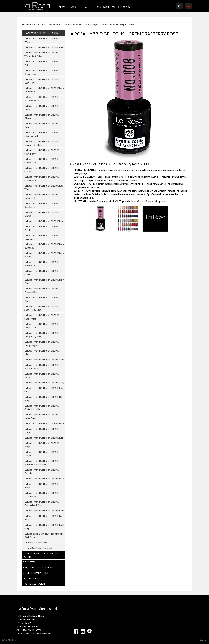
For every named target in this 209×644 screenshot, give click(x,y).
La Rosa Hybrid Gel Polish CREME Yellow (42, 375)
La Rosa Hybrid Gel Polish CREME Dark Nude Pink (44, 90)
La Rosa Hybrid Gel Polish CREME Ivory (44, 510)
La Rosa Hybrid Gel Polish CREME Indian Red (42, 196)
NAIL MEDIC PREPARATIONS (38, 567)
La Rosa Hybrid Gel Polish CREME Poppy (42, 445)
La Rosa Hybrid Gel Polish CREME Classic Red (42, 161)
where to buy (121, 7)
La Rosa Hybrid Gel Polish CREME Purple (42, 228)
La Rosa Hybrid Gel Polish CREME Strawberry (42, 152)
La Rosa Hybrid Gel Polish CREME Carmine (42, 170)
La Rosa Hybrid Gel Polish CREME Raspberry (42, 205)
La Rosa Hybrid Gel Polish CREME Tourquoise (42, 494)
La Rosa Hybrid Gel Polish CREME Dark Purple (44, 255)
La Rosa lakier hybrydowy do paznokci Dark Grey (43, 535)
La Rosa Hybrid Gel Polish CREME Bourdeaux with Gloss (42, 463)
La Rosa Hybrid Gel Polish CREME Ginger (42, 116)
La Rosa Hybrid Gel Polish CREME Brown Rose (42, 72)
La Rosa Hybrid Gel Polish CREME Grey (44, 383)
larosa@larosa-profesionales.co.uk (35, 633)
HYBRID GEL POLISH (34, 584)
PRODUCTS (76, 7)
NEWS (62, 7)
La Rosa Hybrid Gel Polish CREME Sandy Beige (42, 343)
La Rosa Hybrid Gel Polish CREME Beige (42, 63)
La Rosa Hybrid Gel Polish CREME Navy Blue (44, 281)
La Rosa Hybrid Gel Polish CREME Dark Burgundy (44, 246)
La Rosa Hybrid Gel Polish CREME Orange (42, 125)
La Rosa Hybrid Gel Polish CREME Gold (44, 359)
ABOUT (90, 7)
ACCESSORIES (30, 578)
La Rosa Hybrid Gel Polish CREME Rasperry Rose (109, 24)
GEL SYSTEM (29, 562)
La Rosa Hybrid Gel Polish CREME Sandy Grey (42, 326)
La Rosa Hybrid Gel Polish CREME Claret (42, 214)
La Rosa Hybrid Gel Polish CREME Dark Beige (44, 399)
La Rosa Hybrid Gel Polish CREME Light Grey (44, 526)
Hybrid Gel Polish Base (36, 542)
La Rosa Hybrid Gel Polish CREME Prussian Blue (42, 290)
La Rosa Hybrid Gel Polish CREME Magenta (42, 454)
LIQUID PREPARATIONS (35, 573)
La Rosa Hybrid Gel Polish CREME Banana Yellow (42, 367)
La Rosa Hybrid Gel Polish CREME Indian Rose (42, 416)
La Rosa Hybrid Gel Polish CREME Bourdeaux (42, 264)
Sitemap (203, 640)
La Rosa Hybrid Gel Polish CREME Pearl (44, 47)
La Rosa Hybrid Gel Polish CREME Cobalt (42, 273)
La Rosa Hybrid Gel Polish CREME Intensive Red (42, 134)
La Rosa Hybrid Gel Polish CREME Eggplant (42, 237)
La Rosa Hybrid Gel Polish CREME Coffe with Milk (42, 407)
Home (26, 24)
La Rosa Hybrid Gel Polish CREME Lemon (42, 108)
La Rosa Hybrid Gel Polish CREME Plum (44, 221)
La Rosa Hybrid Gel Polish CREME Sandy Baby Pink (42, 335)
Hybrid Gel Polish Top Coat (38, 548)
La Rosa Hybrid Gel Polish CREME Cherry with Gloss (42, 143)
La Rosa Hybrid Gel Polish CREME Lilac (44, 478)
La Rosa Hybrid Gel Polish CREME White (42, 40)
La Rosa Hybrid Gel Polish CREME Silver (42, 352)
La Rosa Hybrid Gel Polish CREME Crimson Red (42, 178)
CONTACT (103, 7)
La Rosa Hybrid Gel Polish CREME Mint (44, 423)
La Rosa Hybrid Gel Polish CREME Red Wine (44, 187)
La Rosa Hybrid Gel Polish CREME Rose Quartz (44, 390)
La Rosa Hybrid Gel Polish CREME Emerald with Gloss (42, 503)
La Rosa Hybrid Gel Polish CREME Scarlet (42, 431)
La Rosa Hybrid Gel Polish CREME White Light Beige (42, 54)
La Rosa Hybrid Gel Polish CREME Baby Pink (44, 518)
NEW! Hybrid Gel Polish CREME (66, 24)
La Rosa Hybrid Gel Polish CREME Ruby (44, 438)
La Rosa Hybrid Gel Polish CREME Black (42, 299)
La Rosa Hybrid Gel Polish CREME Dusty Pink (42, 81)
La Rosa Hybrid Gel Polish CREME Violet (42, 486)
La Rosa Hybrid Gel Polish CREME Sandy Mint (42, 317)
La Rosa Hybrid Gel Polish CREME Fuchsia (42, 471)
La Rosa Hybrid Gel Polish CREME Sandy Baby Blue (42, 308)
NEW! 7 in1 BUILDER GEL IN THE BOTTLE (40, 555)
